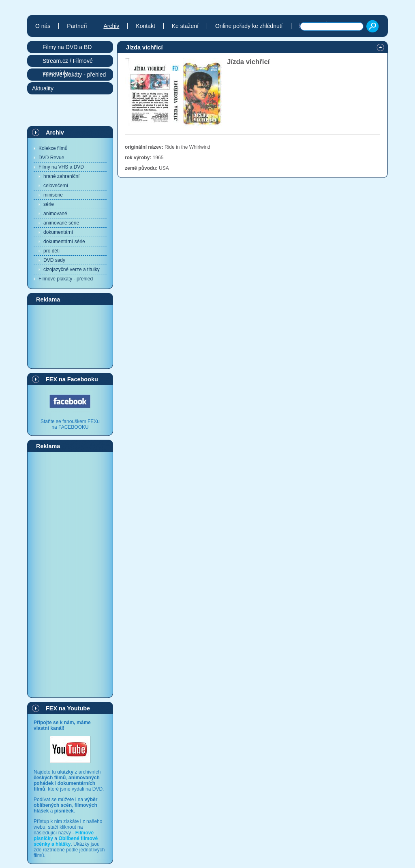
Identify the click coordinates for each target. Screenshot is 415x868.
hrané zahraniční (61, 176)
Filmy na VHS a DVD (61, 167)
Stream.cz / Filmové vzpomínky (68, 62)
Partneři (77, 26)
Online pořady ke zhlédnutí (249, 26)
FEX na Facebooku (72, 379)
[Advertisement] (70, 336)
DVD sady (54, 260)
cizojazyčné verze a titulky (72, 269)
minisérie (53, 195)
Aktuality (43, 88)
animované (55, 214)
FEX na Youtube (68, 708)
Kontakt (145, 26)
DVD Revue (51, 158)
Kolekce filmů (53, 148)
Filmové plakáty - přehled (66, 279)
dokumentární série (64, 242)
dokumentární (58, 232)
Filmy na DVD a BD (67, 47)
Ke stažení (185, 26)
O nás (43, 26)
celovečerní (56, 186)
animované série (61, 223)
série (49, 204)
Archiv (55, 133)
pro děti (51, 251)
